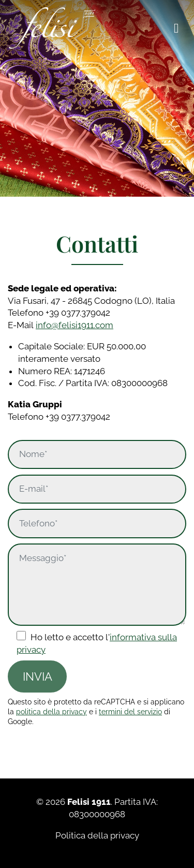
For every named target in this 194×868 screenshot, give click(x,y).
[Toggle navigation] (176, 28)
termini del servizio (130, 712)
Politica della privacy (97, 835)
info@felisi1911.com (74, 325)
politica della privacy (51, 712)
